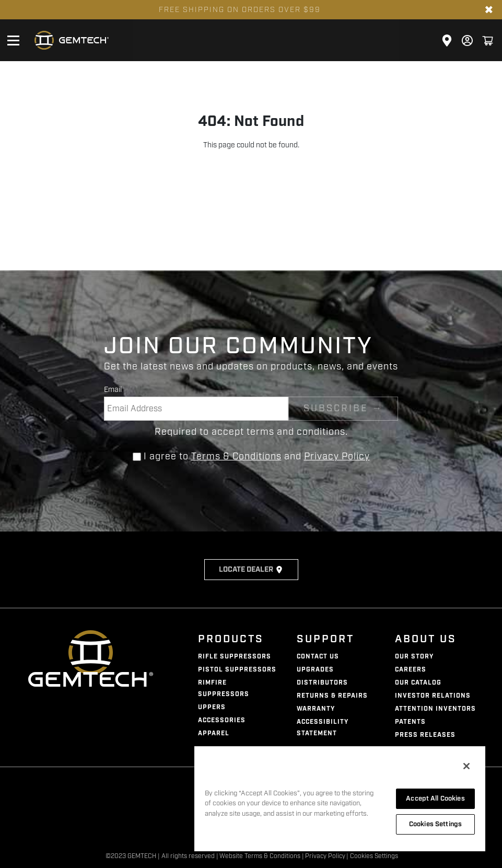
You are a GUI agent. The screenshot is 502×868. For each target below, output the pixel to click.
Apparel (214, 733)
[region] (340, 798)
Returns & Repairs (332, 696)
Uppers (212, 707)
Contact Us (318, 657)
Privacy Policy (337, 456)
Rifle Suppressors (235, 657)
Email (113, 390)
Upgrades (315, 670)
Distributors (322, 683)
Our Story (414, 657)
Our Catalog (418, 683)
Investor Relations (433, 696)
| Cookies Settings (372, 856)
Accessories (222, 720)
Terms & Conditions (236, 456)
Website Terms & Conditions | (262, 856)
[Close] (466, 766)
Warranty (316, 709)
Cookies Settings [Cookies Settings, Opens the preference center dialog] (435, 824)
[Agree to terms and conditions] (137, 457)
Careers (411, 670)
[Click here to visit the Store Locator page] (447, 40)
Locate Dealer (251, 570)
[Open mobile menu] (13, 40)
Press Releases (425, 735)
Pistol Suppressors (237, 670)
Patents (410, 722)
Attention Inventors (435, 709)
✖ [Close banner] (489, 10)
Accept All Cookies (435, 798)
